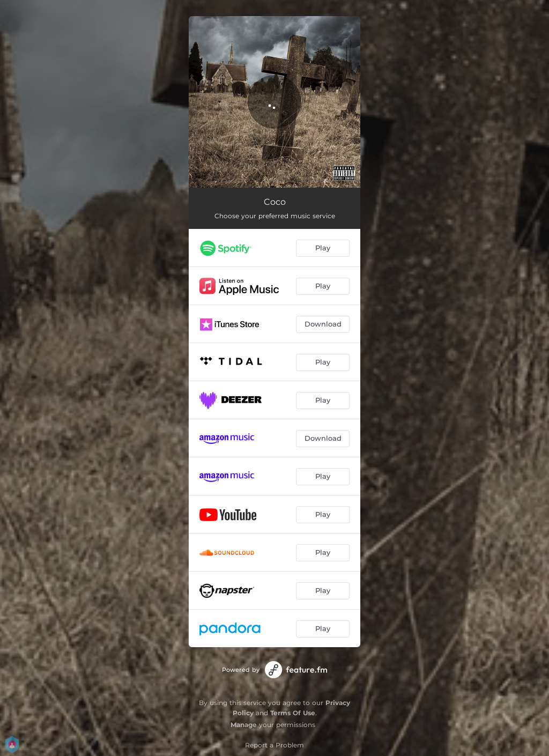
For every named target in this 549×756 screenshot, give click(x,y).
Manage (244, 725)
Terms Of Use (293, 713)
